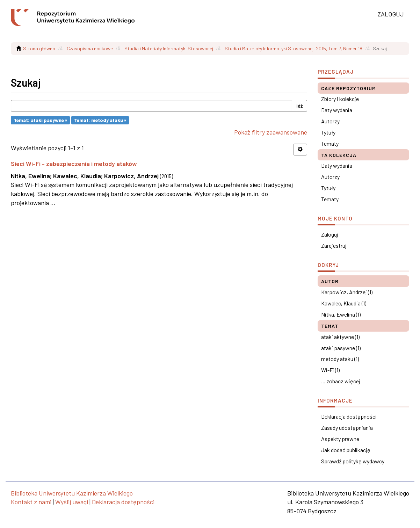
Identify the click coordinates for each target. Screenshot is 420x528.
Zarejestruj (334, 245)
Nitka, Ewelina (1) (341, 314)
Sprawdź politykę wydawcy (353, 461)
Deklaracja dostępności (349, 416)
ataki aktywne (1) (340, 337)
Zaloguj (330, 234)
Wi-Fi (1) (330, 370)
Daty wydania (337, 110)
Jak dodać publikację (346, 450)
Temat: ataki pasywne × (40, 120)
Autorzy (330, 121)
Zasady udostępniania (347, 428)
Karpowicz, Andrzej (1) (347, 292)
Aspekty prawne (340, 439)
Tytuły (328, 132)
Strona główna (39, 48)
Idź (299, 106)
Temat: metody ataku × (100, 120)
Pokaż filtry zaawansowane (271, 132)
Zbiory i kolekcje (340, 99)
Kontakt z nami (31, 502)
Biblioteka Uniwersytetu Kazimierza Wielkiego (72, 493)
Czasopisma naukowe (90, 48)
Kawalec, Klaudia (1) (344, 303)
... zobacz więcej (341, 381)
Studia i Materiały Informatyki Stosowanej (169, 48)
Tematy (330, 143)
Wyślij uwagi (72, 502)
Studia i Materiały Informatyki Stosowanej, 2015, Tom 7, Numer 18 (294, 48)
